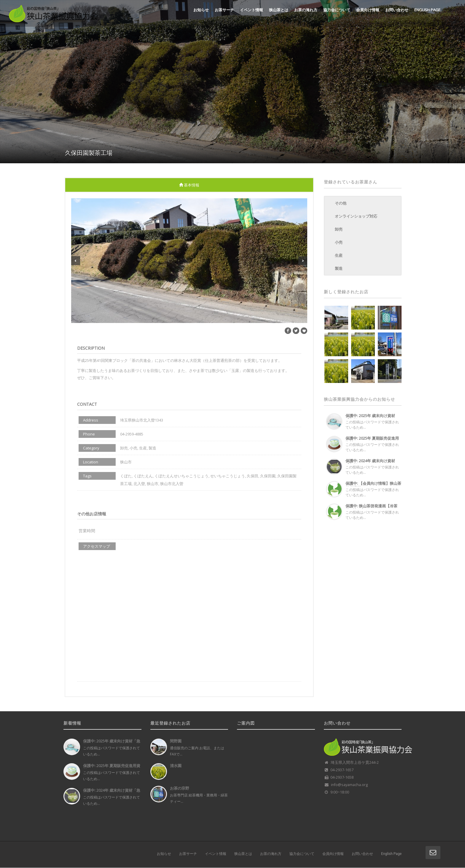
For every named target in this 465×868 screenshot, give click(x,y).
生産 (339, 255)
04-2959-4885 (132, 434)
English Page (427, 10)
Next (303, 261)
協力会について (337, 10)
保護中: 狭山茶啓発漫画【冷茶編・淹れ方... (371, 508)
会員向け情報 (368, 10)
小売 (339, 242)
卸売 (339, 229)
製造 (339, 268)
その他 (341, 203)
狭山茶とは (279, 10)
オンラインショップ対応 (356, 216)
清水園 (176, 766)
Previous (76, 261)
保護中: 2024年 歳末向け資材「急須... (370, 463)
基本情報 (189, 185)
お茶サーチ (224, 10)
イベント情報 (251, 10)
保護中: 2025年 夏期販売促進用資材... (372, 440)
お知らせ (201, 10)
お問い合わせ (397, 10)
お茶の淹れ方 (306, 10)
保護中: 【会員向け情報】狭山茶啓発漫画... (373, 486)
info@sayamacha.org (349, 785)
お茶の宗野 (180, 788)
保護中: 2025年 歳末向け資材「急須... (370, 418)
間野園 (176, 741)
